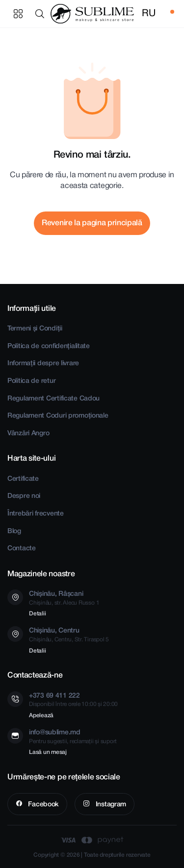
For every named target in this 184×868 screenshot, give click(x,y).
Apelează (41, 716)
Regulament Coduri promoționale (58, 416)
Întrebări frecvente (36, 514)
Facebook (43, 805)
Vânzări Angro (28, 434)
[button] (42, 14)
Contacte (22, 549)
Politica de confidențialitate (49, 346)
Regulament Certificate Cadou (53, 399)
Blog (14, 531)
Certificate (23, 479)
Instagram (110, 805)
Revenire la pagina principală (92, 223)
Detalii (37, 614)
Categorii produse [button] (18, 14)
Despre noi (24, 496)
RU (148, 14)
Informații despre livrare (43, 364)
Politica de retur (31, 381)
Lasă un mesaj (48, 752)
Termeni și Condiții (35, 329)
